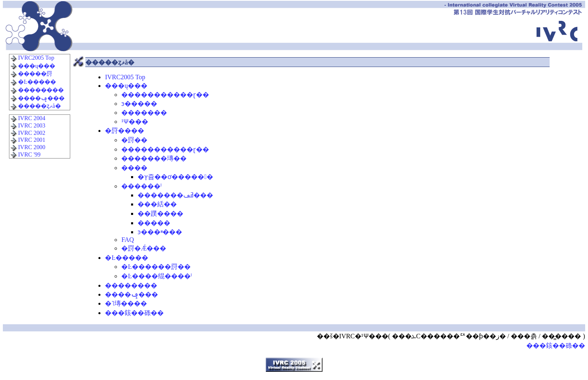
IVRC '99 (26, 154)
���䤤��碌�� (134, 313)
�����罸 (31, 74)
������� (144, 113)
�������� (37, 90)
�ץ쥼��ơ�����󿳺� (175, 177)
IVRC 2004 (28, 118)
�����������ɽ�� (165, 95)
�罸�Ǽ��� (144, 248)
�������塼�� (154, 158)
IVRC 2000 (28, 147)
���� (134, 168)
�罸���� (125, 131)
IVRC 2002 (28, 133)
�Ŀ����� (33, 82)
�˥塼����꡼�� (126, 303)
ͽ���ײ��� (160, 232)
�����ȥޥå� (36, 106)
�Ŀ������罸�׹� (156, 267)
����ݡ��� (38, 98)
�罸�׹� (134, 140)
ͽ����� (139, 104)
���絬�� (157, 204)
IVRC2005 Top (32, 58)
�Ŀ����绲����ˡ (157, 276)
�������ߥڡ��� (175, 195)
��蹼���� (160, 213)
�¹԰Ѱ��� (135, 122)
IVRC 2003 (28, 125)
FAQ (128, 240)
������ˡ (141, 186)
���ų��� (33, 66)
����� (154, 223)
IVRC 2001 (28, 140)
